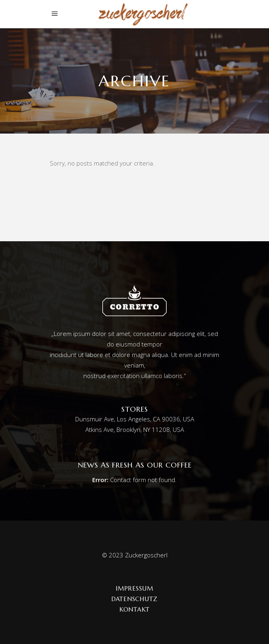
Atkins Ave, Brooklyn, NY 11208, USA (135, 429)
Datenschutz (134, 599)
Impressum (134, 588)
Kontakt (134, 609)
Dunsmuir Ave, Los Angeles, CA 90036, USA (135, 419)
